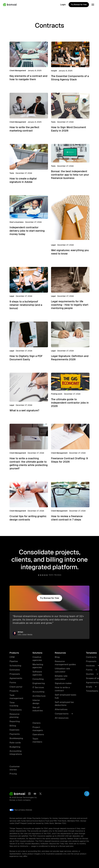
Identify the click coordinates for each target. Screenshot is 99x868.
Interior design (36, 702)
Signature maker (63, 683)
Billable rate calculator (61, 677)
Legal (53, 245)
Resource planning (15, 716)
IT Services (38, 687)
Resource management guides (65, 663)
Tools (53, 122)
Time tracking (14, 704)
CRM (12, 657)
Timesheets (16, 710)
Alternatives (61, 709)
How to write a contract (62, 689)
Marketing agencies (38, 666)
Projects (14, 691)
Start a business (17, 222)
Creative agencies (37, 659)
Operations (38, 734)
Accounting (38, 692)
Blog (57, 657)
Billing (13, 726)
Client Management (18, 71)
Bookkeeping (16, 738)
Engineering (39, 683)
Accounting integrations (16, 753)
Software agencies (37, 673)
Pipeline (14, 661)
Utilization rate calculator (62, 670)
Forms (13, 682)
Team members (37, 740)
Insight (54, 71)
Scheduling (15, 666)
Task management (16, 697)
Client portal (16, 687)
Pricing (13, 774)
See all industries (38, 709)
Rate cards (15, 743)
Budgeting (15, 747)
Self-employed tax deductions (64, 704)
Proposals (15, 674)
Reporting (15, 721)
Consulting (38, 679)
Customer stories (15, 768)
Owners (36, 723)
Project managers (38, 729)
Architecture (39, 696)
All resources (62, 718)
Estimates (15, 670)
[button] (93, 5)
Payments (15, 734)
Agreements (16, 678)
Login (63, 5)
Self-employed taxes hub (65, 696)
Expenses (14, 730)
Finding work (57, 394)
